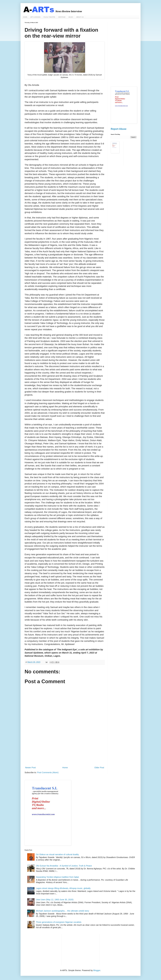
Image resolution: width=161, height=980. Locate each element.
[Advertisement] (65, 748)
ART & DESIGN (35, 17)
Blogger (97, 970)
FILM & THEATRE (49, 17)
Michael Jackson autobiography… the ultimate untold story (63, 911)
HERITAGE (62, 17)
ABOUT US (80, 17)
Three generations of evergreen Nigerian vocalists (59, 922)
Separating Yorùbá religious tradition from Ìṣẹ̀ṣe (57, 877)
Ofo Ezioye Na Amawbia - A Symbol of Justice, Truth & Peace (64, 866)
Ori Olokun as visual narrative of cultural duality (57, 854)
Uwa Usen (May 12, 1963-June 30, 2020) (55, 900)
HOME (25, 17)
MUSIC (71, 17)
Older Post (99, 768)
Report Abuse (119, 129)
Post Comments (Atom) (48, 772)
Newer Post (30, 768)
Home (65, 768)
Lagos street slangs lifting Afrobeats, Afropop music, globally (63, 888)
